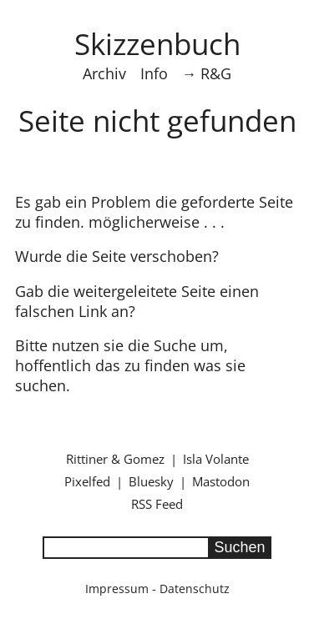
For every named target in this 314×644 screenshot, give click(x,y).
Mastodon (221, 481)
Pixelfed (87, 481)
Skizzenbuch (157, 43)
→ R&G (207, 73)
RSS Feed (157, 504)
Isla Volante (216, 459)
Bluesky (151, 481)
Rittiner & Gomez (115, 459)
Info (154, 73)
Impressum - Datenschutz (157, 589)
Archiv (104, 73)
